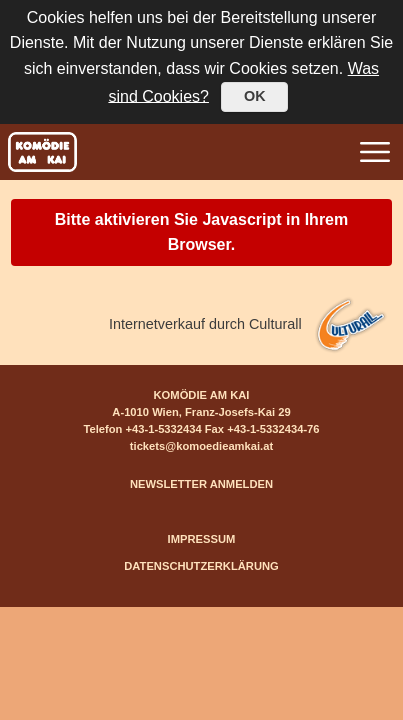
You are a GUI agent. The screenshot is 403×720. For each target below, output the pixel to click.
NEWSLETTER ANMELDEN (201, 484)
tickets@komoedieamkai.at (201, 446)
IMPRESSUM (202, 539)
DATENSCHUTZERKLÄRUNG (201, 566)
